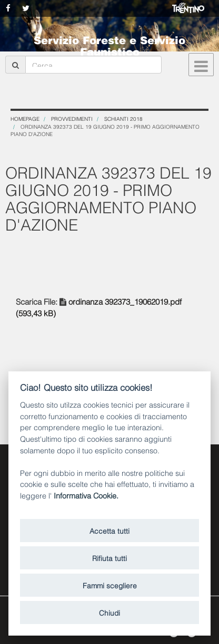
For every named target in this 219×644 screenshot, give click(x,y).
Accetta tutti (109, 530)
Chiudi (109, 612)
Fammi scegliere (110, 585)
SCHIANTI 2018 (123, 118)
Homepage (25, 118)
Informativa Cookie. (86, 495)
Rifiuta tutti (109, 558)
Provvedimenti (72, 118)
